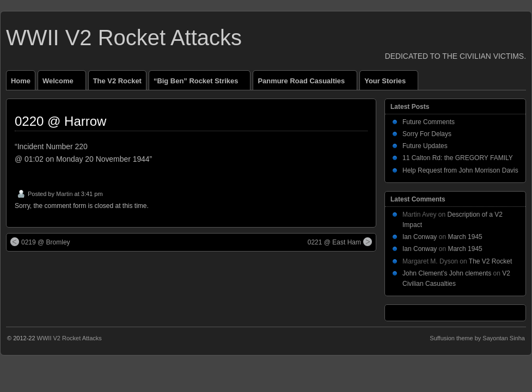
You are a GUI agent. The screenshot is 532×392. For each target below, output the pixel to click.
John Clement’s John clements (447, 273)
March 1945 (465, 237)
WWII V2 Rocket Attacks (124, 38)
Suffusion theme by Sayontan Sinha (477, 338)
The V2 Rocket (117, 81)
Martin (65, 194)
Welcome (63, 83)
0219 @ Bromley (40, 242)
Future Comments (429, 122)
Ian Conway (420, 237)
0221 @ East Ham (340, 242)
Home (21, 81)
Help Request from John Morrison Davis (460, 170)
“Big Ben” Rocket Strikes (200, 83)
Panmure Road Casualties (306, 83)
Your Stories (390, 83)
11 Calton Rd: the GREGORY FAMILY (458, 158)
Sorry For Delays (427, 134)
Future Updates (425, 146)
